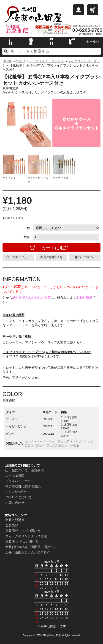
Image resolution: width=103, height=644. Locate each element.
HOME (7, 61)
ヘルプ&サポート (18, 492)
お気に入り (20, 257)
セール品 (93, 41)
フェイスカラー (57, 445)
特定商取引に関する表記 (23, 486)
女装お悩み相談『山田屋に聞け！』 (31, 547)
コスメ (21, 61)
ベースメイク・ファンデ (46, 61)
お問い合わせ (15, 503)
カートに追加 (55, 248)
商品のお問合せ (51, 257)
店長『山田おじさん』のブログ (28, 552)
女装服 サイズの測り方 (22, 542)
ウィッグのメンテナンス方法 (26, 536)
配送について (85, 257)
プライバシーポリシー (21, 481)
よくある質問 (15, 476)
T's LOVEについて (18, 497)
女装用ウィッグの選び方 (23, 531)
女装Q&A (12, 525)
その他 (75, 445)
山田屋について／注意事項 (24, 470)
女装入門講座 (15, 520)
